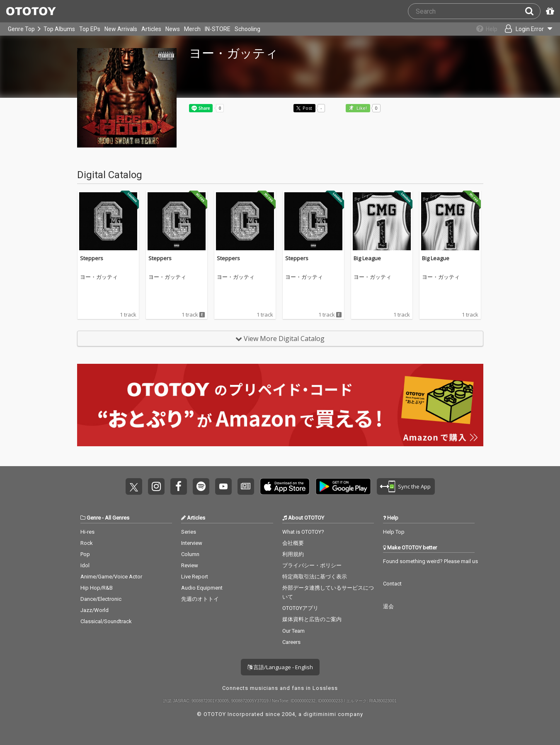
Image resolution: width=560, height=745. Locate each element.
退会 (388, 606)
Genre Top (21, 29)
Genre (94, 518)
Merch (192, 29)
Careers (291, 642)
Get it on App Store (285, 486)
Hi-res (87, 532)
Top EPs (90, 29)
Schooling (247, 29)
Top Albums (59, 29)
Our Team (293, 631)
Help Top (394, 532)
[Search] (533, 11)
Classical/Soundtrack (106, 621)
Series (189, 532)
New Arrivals (121, 29)
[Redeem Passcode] (549, 11)
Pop (85, 554)
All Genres (117, 518)
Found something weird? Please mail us (430, 561)
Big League (367, 258)
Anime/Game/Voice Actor (111, 577)
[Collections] (482, 29)
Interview (192, 543)
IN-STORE (218, 29)
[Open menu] (525, 29)
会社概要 (293, 543)
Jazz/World (95, 610)
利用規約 (293, 554)
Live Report (195, 577)
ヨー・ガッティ (99, 277)
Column (190, 554)
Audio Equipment (202, 588)
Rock (87, 543)
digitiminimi (320, 714)
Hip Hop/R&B (97, 588)
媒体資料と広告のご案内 (312, 619)
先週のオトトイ (200, 599)
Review (190, 565)
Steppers (92, 258)
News (173, 29)
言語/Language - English (280, 667)
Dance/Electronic (101, 599)
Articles (151, 29)
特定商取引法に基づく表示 (315, 577)
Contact (392, 584)
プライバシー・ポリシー (312, 565)
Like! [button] (361, 108)
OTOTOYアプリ (300, 608)
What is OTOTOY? (303, 532)
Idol (85, 565)
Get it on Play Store (343, 486)
